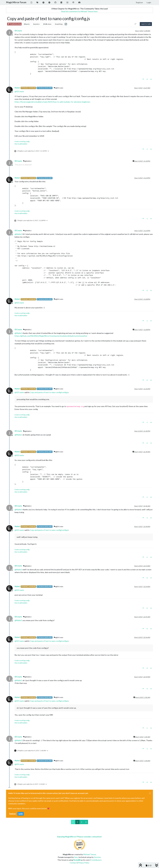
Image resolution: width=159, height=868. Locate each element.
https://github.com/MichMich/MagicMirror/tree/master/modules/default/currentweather (51, 336)
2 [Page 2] (82, 822)
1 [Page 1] (77, 822)
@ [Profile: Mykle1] (18, 234)
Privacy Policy (84, 863)
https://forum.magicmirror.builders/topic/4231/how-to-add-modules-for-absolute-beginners (52, 102)
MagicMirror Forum (16, 2)
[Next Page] (86, 822)
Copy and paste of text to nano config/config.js (49, 392)
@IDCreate (58, 88)
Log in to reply (146, 24)
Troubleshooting (14, 24)
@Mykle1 (27, 161)
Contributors (96, 860)
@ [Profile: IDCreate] (19, 91)
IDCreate (18, 31)
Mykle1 (17, 88)
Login (21, 814)
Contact (73, 863)
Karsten (97, 857)
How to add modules (21, 144)
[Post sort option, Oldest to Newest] (136, 24)
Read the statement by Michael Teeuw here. (79, 11)
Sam (76, 857)
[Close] (150, 793)
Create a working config (22, 141)
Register (13, 814)
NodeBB (77, 860)
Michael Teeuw (90, 854)
